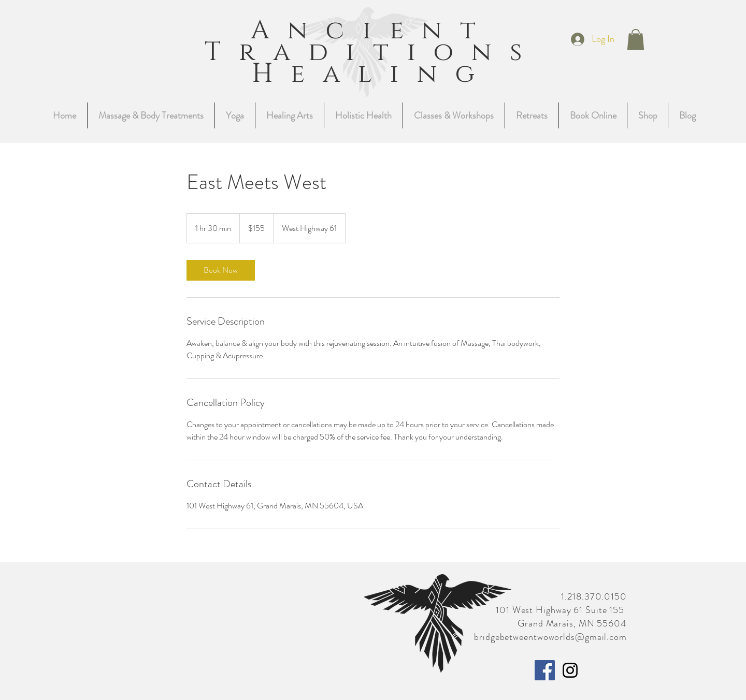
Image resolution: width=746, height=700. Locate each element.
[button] (636, 40)
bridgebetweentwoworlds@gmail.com (550, 637)
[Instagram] (570, 670)
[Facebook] (545, 670)
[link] (221, 270)
